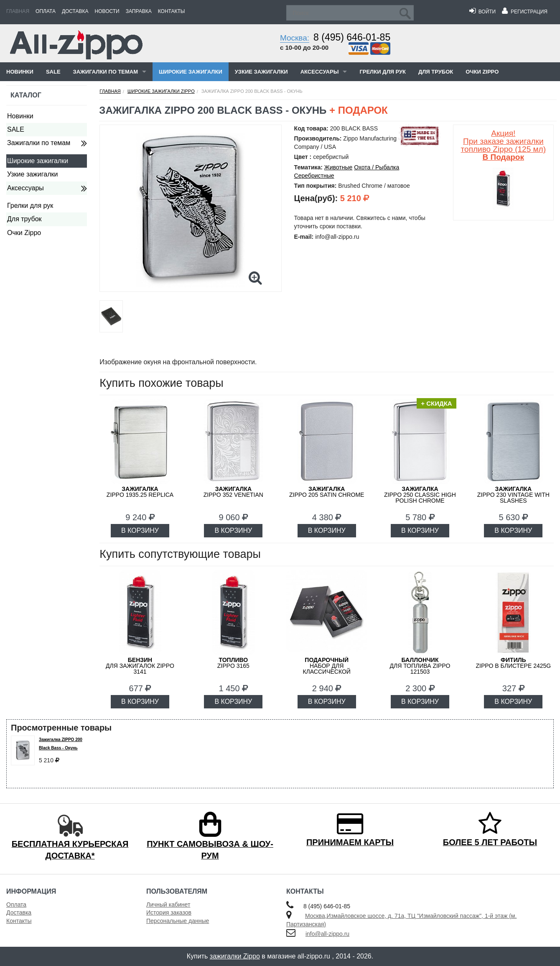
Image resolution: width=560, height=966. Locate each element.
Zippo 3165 (233, 663)
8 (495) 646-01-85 (352, 37)
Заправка (139, 11)
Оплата (46, 11)
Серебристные (314, 176)
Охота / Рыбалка (377, 167)
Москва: (295, 38)
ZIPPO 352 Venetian (233, 492)
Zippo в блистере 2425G (513, 663)
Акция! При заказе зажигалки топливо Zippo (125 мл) (503, 145)
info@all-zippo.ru (327, 934)
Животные (339, 167)
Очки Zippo (482, 72)
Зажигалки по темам (106, 72)
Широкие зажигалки (191, 72)
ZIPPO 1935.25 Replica (140, 492)
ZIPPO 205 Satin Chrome (327, 492)
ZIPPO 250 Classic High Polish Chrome (420, 495)
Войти (482, 12)
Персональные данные (178, 921)
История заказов (169, 912)
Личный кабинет (168, 905)
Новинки (20, 72)
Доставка (75, 11)
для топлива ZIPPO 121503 (420, 666)
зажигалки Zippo (235, 956)
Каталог (26, 95)
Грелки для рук (383, 72)
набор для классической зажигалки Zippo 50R (327, 669)
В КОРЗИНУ (140, 530)
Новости (107, 11)
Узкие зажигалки (261, 72)
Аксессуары (320, 72)
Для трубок (436, 72)
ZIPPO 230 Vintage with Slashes (513, 495)
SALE (53, 72)
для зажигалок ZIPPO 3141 (140, 666)
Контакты (172, 11)
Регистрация (525, 12)
